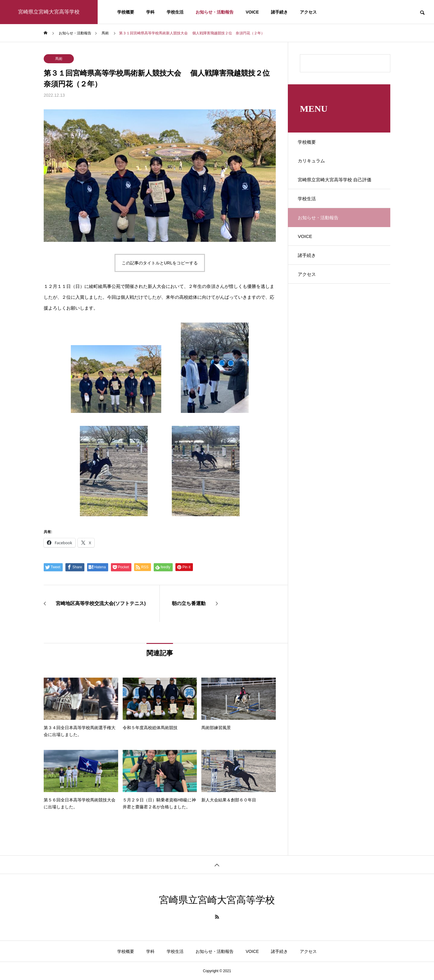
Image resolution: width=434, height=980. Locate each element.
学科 (150, 12)
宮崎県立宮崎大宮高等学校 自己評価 (337, 189)
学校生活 (175, 12)
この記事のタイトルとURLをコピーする (160, 263)
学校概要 (126, 12)
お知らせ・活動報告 (215, 12)
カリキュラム (314, 164)
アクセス (308, 12)
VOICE (252, 12)
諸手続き (279, 12)
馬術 (59, 59)
